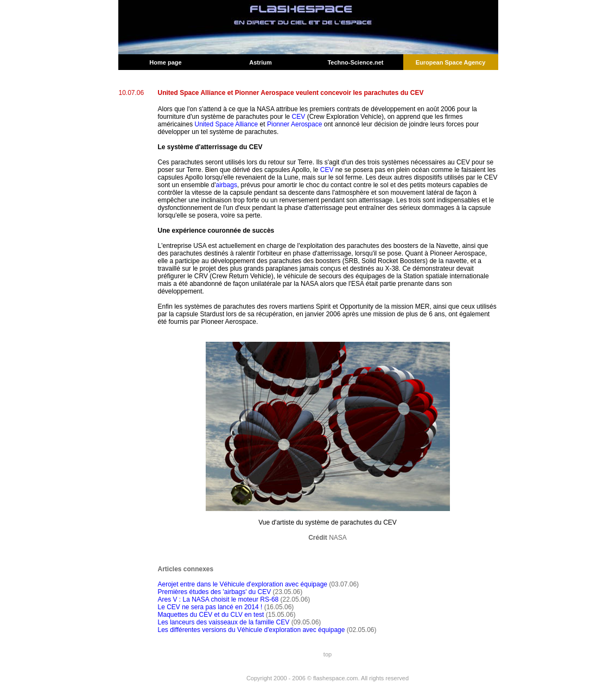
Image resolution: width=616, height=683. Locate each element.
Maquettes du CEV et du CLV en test (211, 615)
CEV (299, 117)
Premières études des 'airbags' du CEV (215, 592)
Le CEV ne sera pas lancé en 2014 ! (210, 607)
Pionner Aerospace (294, 124)
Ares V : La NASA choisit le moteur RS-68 (218, 599)
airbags (227, 185)
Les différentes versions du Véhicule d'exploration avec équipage (252, 630)
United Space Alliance (227, 124)
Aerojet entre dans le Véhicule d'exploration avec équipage (243, 584)
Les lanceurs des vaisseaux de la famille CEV (224, 622)
